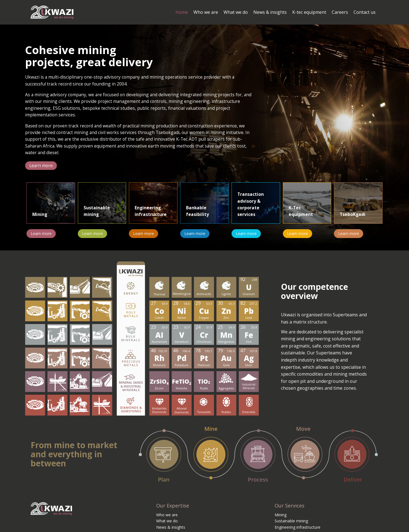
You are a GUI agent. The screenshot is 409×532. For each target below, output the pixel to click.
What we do (167, 525)
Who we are (167, 519)
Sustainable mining (291, 525)
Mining (281, 519)
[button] (41, 170)
